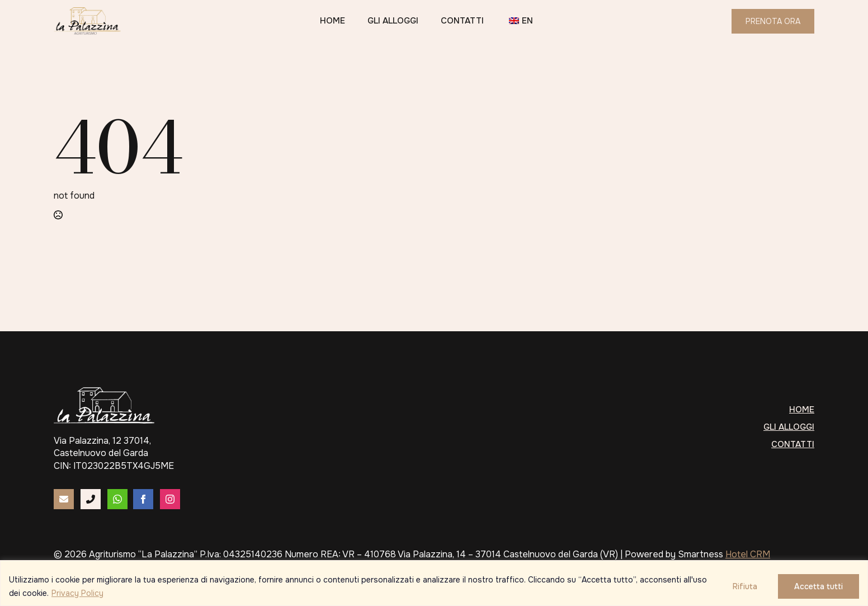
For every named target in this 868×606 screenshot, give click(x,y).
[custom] (64, 499)
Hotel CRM (748, 554)
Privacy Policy (77, 593)
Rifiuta (745, 586)
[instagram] (170, 499)
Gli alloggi (393, 21)
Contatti (462, 21)
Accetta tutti (819, 586)
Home (332, 21)
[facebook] (143, 499)
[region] (434, 583)
